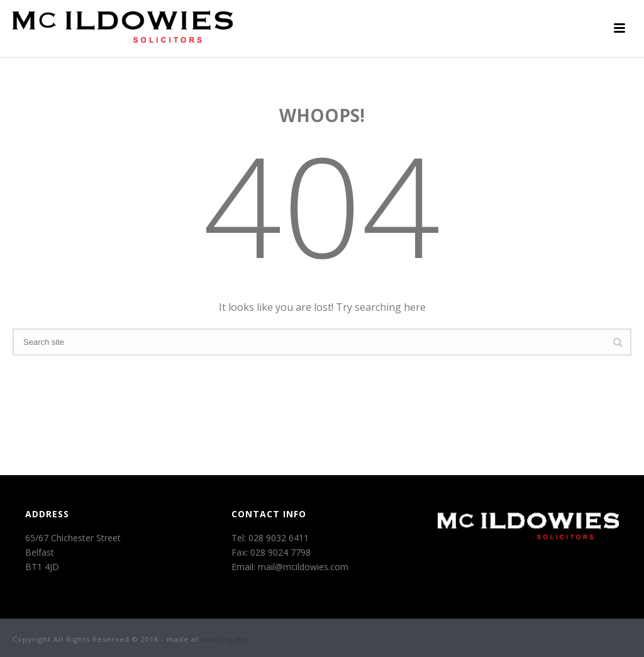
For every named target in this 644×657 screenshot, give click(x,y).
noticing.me (225, 639)
